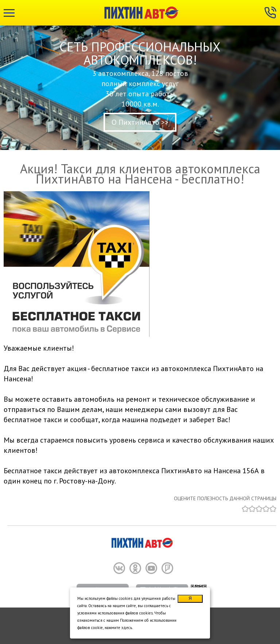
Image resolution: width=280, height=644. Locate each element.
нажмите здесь (118, 628)
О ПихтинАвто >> (140, 122)
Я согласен (190, 599)
